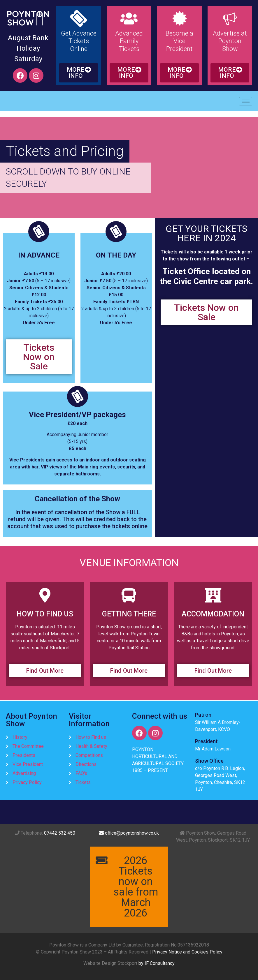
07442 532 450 (60, 833)
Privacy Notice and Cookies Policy (187, 952)
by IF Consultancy (157, 963)
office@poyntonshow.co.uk (129, 833)
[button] (79, 73)
